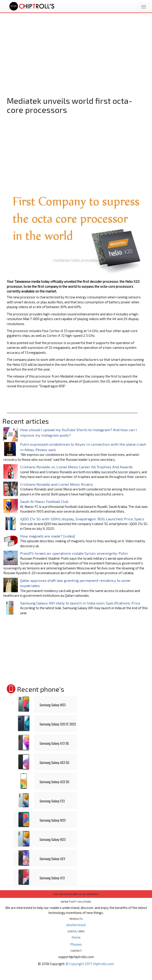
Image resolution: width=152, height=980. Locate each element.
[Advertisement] (76, 60)
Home (76, 937)
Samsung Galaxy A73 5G (54, 743)
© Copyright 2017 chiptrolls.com (90, 964)
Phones (76, 944)
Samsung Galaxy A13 (52, 878)
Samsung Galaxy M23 (53, 839)
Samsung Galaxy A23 (52, 859)
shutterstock (76, 925)
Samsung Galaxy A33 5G (54, 782)
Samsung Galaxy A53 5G (54, 762)
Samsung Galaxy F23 (52, 801)
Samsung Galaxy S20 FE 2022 (58, 724)
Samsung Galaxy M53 (53, 705)
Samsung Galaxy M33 (53, 820)
